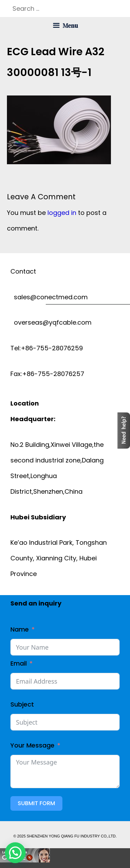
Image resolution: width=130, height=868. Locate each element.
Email (19, 663)
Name (20, 629)
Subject (22, 704)
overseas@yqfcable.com (51, 322)
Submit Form (36, 803)
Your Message (32, 745)
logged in (62, 213)
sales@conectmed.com (49, 297)
